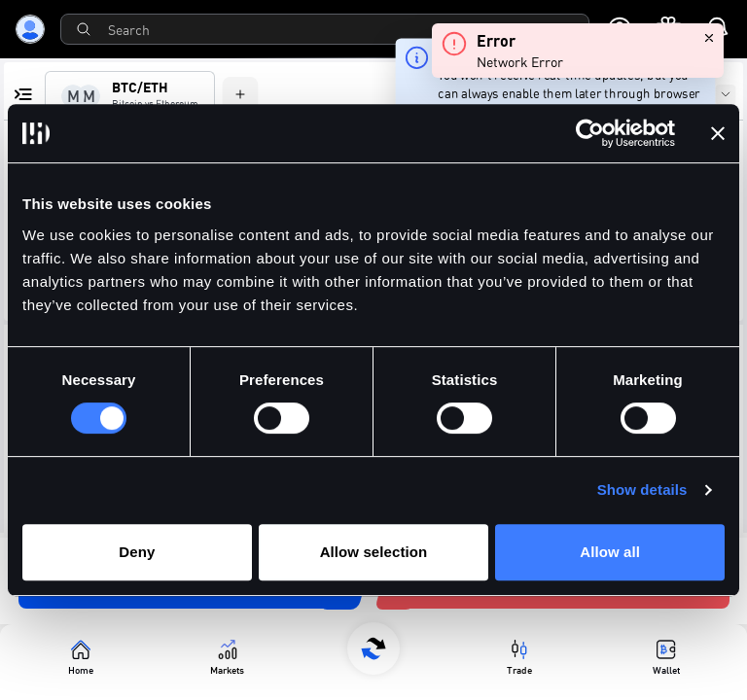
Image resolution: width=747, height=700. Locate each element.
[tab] (130, 96)
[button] (677, 207)
